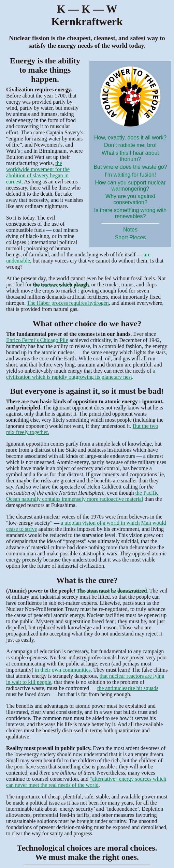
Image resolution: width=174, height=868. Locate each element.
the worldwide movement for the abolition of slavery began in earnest (38, 172)
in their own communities (63, 670)
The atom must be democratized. (112, 591)
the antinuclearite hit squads (128, 688)
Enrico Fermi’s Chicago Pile (37, 340)
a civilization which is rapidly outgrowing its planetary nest (81, 374)
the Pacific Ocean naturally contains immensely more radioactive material (82, 496)
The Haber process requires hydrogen (68, 303)
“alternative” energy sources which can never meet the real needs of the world (86, 782)
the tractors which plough (61, 285)
